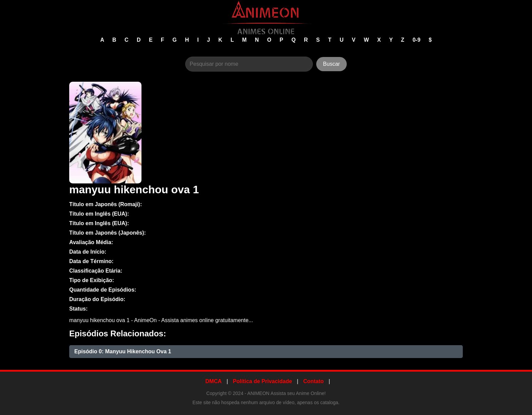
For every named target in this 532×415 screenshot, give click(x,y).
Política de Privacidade (262, 381)
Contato (313, 381)
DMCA (213, 381)
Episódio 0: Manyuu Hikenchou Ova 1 (123, 351)
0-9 (417, 40)
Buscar (331, 64)
